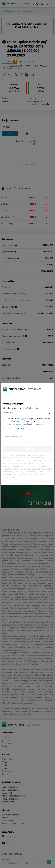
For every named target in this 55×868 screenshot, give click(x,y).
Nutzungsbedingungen (25, 419)
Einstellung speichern (15, 429)
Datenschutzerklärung (15, 424)
